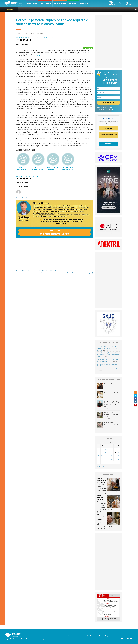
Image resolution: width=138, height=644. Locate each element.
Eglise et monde (60, 3)
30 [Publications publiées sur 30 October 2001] (102, 463)
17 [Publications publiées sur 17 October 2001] (105, 456)
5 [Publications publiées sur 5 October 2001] (112, 449)
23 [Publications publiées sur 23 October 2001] (102, 459)
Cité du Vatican (46, 3)
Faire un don (85, 3)
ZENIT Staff (37, 38)
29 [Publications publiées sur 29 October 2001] (99, 463)
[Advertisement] (55, 253)
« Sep (99, 467)
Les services (94, 636)
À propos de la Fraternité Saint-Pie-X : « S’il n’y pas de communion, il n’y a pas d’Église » (112, 404)
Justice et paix (48, 38)
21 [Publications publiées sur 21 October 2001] (118, 456)
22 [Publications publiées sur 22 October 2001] (99, 459)
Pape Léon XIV (32, 3)
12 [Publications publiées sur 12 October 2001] (112, 453)
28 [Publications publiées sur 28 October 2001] (118, 459)
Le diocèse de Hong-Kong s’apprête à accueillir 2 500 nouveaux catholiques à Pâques (108, 355)
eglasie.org (36, 55)
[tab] (103, 596)
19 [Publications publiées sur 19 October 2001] (112, 456)
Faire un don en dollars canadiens (55, 234)
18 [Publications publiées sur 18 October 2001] (109, 456)
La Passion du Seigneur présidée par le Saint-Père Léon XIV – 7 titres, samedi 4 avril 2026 (108, 348)
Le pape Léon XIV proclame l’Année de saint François (112, 384)
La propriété (85, 636)
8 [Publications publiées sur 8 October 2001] (99, 453)
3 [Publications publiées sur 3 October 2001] (105, 449)
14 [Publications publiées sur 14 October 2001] (118, 453)
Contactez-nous (126, 636)
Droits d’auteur (116, 636)
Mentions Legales (105, 636)
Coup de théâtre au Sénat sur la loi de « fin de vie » (111, 424)
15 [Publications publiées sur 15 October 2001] (99, 456)
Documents (73, 3)
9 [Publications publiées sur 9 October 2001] (102, 453)
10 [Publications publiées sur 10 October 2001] (105, 453)
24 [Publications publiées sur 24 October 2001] (105, 459)
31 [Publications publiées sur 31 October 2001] (105, 463)
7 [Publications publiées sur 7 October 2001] (118, 449)
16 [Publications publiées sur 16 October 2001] (102, 456)
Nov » (102, 467)
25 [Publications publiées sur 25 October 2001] (109, 459)
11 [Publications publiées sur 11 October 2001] (109, 453)
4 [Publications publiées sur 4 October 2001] (109, 449)
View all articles (22, 197)
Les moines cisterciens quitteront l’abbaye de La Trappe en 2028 (111, 414)
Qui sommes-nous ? (74, 636)
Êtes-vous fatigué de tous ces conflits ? (108, 369)
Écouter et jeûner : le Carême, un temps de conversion (112, 393)
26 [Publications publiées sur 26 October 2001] (112, 459)
